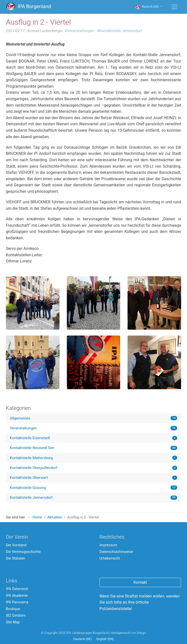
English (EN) (105, 639)
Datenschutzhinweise (116, 552)
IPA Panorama (17, 602)
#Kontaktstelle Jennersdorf (120, 31)
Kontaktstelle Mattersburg (31, 458)
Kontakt (140, 582)
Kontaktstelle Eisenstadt (30, 438)
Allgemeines (20, 418)
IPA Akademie (17, 596)
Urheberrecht (110, 558)
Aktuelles (55, 517)
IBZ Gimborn (16, 616)
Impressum (108, 545)
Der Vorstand (16, 545)
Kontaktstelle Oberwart (29, 478)
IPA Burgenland (29, 7)
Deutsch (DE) (150, 7)
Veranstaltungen (23, 428)
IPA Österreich (17, 589)
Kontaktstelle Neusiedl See (32, 448)
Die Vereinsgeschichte (23, 552)
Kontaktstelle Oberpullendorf (34, 468)
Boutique (13, 609)
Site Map (13, 622)
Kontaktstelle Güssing (28, 488)
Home (37, 517)
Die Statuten (15, 558)
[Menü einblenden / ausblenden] (174, 7)
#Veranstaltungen (79, 31)
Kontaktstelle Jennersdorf (31, 498)
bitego (142, 633)
